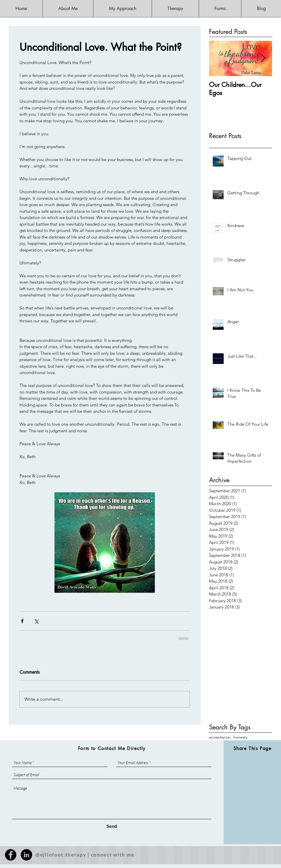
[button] (175, 8)
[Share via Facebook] (22, 621)
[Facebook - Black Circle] (11, 855)
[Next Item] (263, 58)
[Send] (112, 826)
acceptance (219, 737)
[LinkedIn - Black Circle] (26, 855)
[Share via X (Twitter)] (36, 621)
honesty (240, 737)
